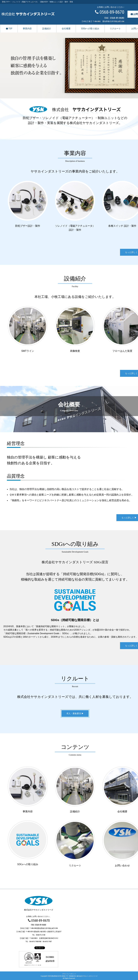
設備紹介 (47, 29)
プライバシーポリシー (69, 973)
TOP (9, 29)
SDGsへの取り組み (90, 29)
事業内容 (27, 29)
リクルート (115, 29)
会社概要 (66, 29)
